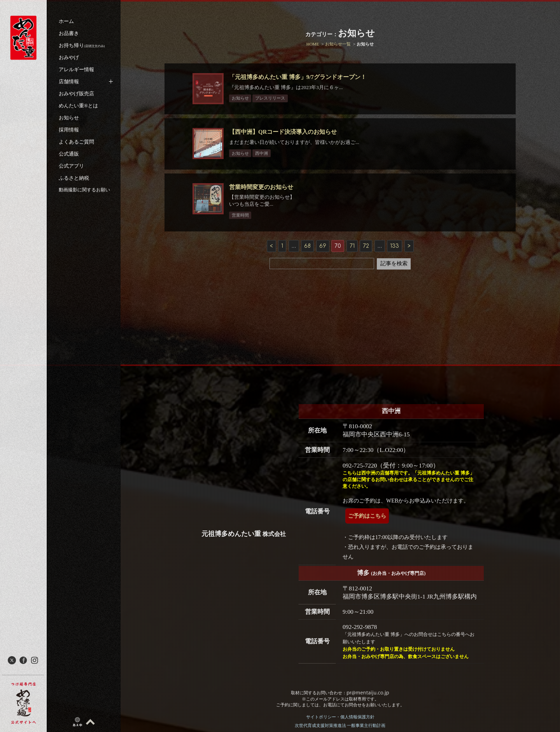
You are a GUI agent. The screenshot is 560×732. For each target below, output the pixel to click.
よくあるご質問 (76, 142)
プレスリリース (274, 98)
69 (323, 261)
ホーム (66, 21)
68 (307, 261)
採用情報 (69, 130)
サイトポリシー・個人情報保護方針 (340, 717)
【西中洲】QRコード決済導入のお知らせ (287, 139)
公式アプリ (71, 166)
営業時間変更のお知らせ (265, 201)
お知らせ (69, 118)
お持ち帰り (82, 45)
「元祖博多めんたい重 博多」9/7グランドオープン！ (302, 77)
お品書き (69, 33)
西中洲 (265, 160)
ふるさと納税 (74, 178)
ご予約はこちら (367, 516)
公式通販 (69, 154)
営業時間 (244, 229)
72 (366, 261)
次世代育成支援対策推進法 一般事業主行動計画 (340, 725)
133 (395, 261)
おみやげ (69, 57)
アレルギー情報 (76, 69)
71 (352, 261)
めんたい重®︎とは (78, 106)
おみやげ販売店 (76, 94)
